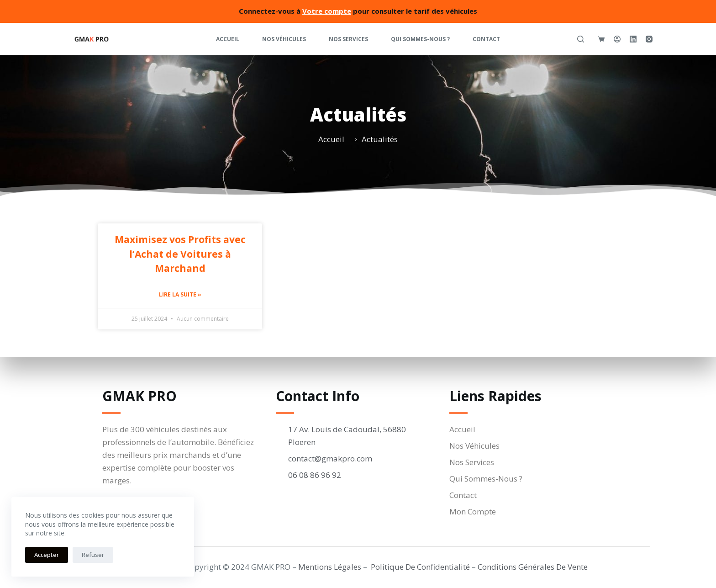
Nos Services (348, 39)
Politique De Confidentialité (420, 567)
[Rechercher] (581, 39)
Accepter (47, 555)
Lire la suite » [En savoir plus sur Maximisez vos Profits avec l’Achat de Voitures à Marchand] (180, 294)
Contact (486, 39)
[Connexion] (617, 39)
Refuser (93, 555)
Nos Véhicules (284, 39)
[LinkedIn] (633, 39)
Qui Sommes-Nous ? (420, 39)
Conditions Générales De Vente (533, 567)
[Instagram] (649, 39)
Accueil (228, 39)
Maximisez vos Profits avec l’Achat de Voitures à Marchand (180, 254)
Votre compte (327, 11)
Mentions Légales (330, 567)
